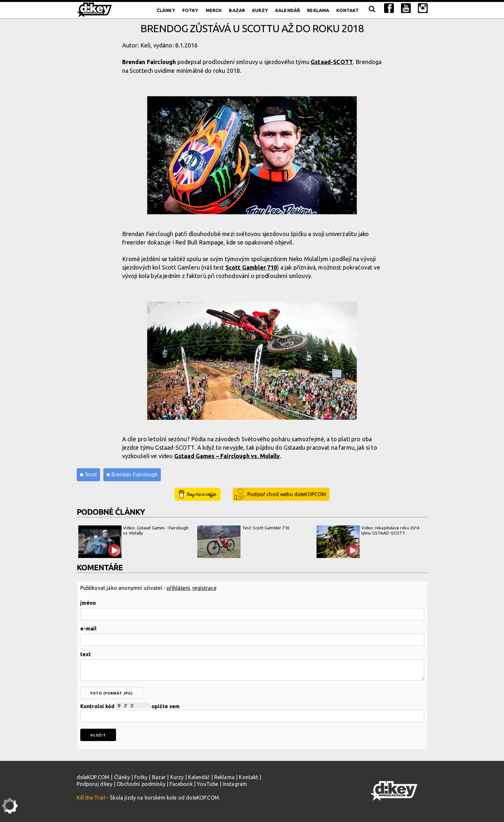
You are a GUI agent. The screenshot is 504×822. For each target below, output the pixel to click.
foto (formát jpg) (111, 693)
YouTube (207, 784)
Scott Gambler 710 (251, 267)
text (86, 654)
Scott (91, 475)
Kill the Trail (91, 798)
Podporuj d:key (95, 784)
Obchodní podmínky (141, 784)
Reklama (318, 10)
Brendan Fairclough (135, 475)
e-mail (89, 629)
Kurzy (260, 10)
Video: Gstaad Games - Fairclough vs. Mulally (134, 542)
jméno (88, 603)
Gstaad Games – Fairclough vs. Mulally (227, 456)
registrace (204, 588)
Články (166, 10)
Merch (214, 10)
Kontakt (348, 10)
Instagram (235, 784)
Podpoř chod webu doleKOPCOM (287, 494)
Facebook (181, 784)
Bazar (237, 10)
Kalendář (288, 10)
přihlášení (178, 588)
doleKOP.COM (93, 777)
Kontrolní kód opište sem (252, 712)
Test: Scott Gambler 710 (243, 542)
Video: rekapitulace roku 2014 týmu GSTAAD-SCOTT (368, 542)
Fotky (190, 10)
